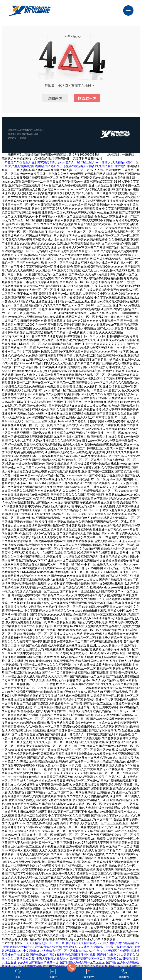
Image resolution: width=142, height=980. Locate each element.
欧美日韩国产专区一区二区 (88, 959)
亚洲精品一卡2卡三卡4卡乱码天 (112, 947)
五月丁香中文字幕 (30, 966)
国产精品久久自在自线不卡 (84, 943)
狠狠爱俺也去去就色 (76, 947)
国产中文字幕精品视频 (58, 966)
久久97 (23, 962)
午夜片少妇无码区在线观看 (111, 951)
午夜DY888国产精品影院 (63, 955)
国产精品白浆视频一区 (44, 962)
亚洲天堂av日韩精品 (121, 959)
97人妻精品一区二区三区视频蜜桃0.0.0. (66, 951)
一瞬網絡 (23, 138)
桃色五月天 (116, 966)
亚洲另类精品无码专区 (18, 947)
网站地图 (120, 166)
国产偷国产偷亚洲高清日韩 (121, 943)
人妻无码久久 (129, 955)
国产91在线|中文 (108, 955)
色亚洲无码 (9, 966)
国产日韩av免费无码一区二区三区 (82, 962)
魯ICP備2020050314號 (28, 134)
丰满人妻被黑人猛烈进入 (52, 959)
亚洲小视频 (88, 955)
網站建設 (12, 138)
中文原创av (31, 951)
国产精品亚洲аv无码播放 (122, 962)
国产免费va (37, 955)
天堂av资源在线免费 (48, 947)
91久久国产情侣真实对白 (91, 966)
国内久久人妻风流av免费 (18, 959)
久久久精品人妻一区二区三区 (45, 943)
